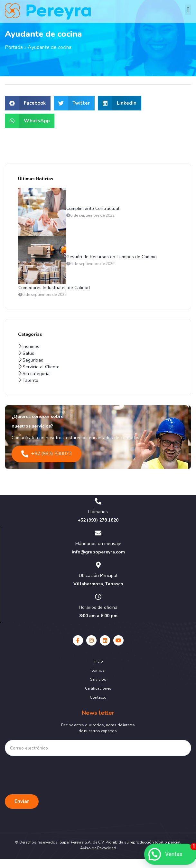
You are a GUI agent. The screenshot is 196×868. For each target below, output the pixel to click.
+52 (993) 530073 (47, 463)
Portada (14, 56)
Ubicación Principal (98, 585)
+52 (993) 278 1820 (98, 529)
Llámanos (98, 521)
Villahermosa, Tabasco (98, 593)
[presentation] (54, 779)
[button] (188, 10)
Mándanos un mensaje (98, 553)
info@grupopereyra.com (98, 561)
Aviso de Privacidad (98, 857)
